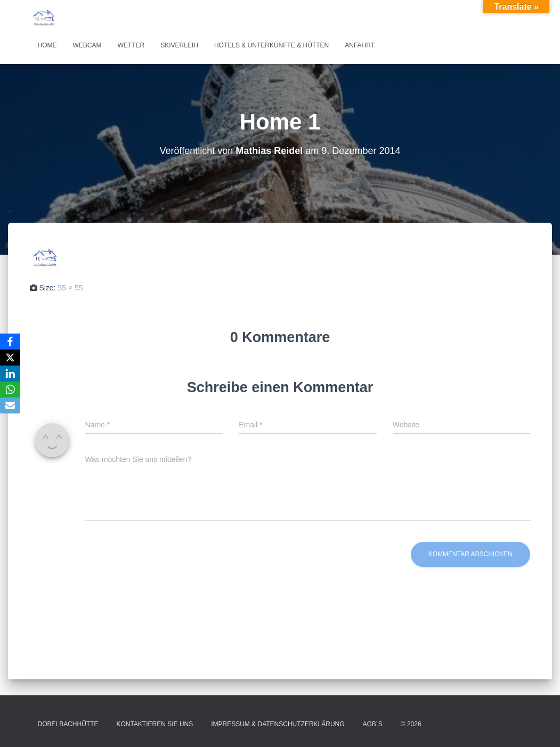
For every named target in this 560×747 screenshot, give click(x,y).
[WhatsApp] (10, 389)
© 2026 (411, 724)
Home (47, 45)
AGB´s (373, 724)
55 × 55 (70, 288)
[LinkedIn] (10, 373)
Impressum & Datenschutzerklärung (278, 724)
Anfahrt (360, 45)
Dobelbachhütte (68, 724)
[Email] (10, 405)
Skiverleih (179, 45)
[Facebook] (10, 342)
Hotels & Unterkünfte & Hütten (271, 45)
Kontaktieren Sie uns (155, 724)
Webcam (87, 45)
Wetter (131, 45)
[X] (10, 358)
